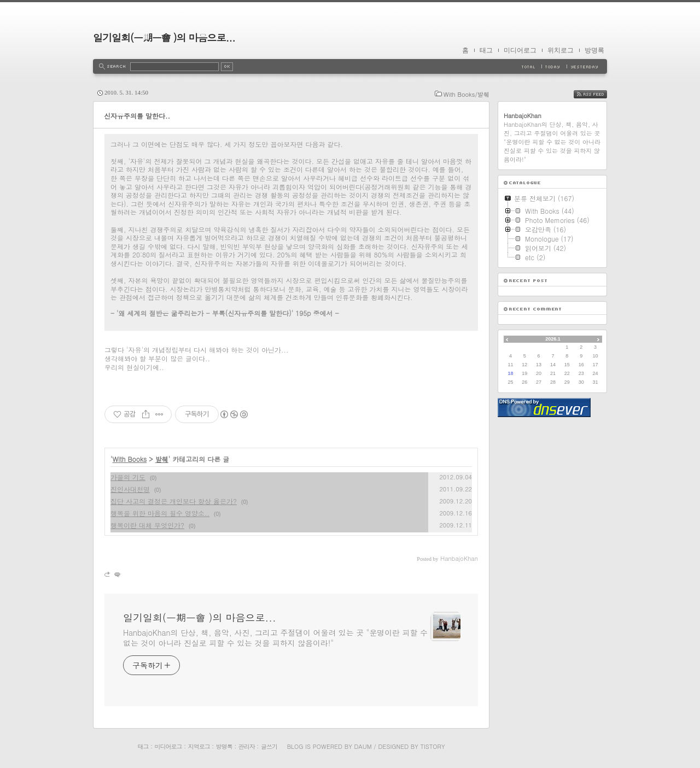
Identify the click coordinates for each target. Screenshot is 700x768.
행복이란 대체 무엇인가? (147, 525)
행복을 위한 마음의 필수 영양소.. (160, 513)
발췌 (162, 459)
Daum (363, 746)
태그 (486, 50)
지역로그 (199, 746)
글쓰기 (269, 746)
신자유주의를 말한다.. (137, 116)
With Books (130, 459)
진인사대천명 (130, 489)
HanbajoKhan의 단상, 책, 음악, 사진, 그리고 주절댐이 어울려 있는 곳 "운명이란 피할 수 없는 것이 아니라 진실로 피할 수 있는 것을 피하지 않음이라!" (275, 638)
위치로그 (561, 50)
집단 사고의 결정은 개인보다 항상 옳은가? (174, 501)
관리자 (247, 746)
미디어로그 (520, 50)
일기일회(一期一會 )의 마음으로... (164, 37)
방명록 (594, 50)
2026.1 (553, 339)
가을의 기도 (128, 477)
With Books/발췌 (466, 94)
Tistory (433, 746)
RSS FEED (599, 94)
